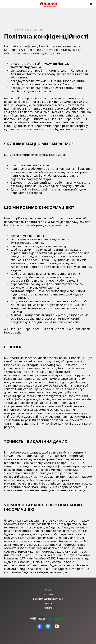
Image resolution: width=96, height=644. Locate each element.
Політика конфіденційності (48, 599)
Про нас (48, 608)
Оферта (48, 603)
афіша (48, 590)
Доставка (48, 594)
